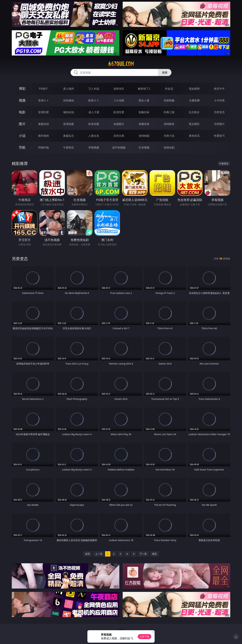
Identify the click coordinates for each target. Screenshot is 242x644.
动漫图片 (119, 124)
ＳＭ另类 (219, 100)
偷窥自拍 (44, 124)
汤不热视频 (119, 147)
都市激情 (44, 136)
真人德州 (69, 89)
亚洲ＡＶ (44, 100)
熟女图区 (194, 124)
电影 (22, 112)
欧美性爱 (119, 112)
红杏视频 (144, 147)
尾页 (154, 554)
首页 (88, 554)
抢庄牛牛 (219, 89)
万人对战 (94, 89)
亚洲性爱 (44, 112)
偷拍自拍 (69, 112)
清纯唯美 (169, 124)
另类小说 (169, 136)
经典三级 (169, 112)
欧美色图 (94, 124)
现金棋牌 (194, 89)
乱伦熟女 (194, 112)
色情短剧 (169, 147)
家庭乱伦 (69, 136)
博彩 (22, 89)
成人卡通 (94, 112)
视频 (22, 100)
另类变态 (219, 112)
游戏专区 (119, 89)
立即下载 (145, 637)
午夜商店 (69, 147)
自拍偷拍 (69, 100)
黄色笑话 (194, 136)
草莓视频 (94, 147)
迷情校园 (144, 136)
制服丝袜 (144, 112)
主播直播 (194, 100)
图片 (22, 124)
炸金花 (169, 89)
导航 (22, 147)
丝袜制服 (169, 100)
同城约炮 (44, 147)
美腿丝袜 (144, 124)
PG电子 (43, 89)
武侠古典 (119, 136)
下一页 (143, 554)
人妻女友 (94, 136)
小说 (22, 136)
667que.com (121, 64)
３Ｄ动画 (119, 100)
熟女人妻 (144, 100)
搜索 (165, 72)
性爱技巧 (219, 136)
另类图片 (219, 124)
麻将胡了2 (144, 89)
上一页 (99, 554)
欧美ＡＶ (94, 100)
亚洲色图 (69, 124)
